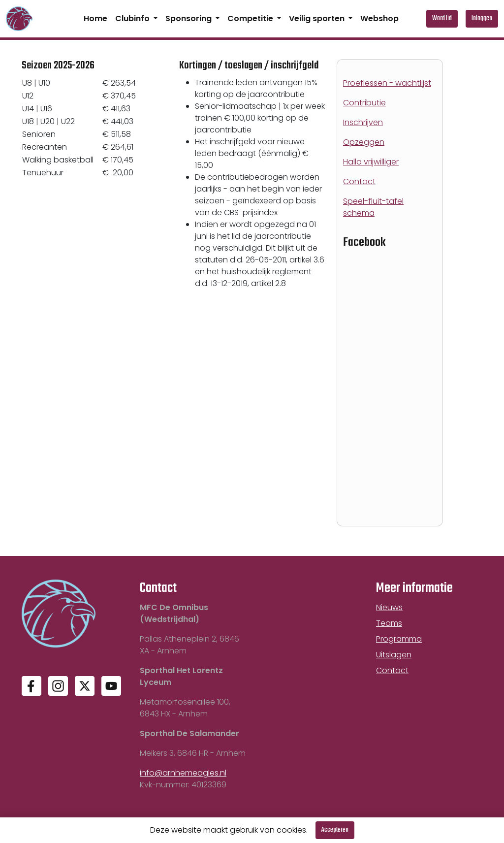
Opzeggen (364, 142)
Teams (389, 623)
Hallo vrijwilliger (371, 162)
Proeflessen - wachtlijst (387, 83)
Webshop (379, 18)
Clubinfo (133, 18)
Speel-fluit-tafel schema (373, 207)
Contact (359, 181)
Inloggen (482, 18)
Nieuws (389, 607)
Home (95, 18)
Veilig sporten (318, 18)
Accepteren (335, 830)
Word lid (442, 18)
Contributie (364, 103)
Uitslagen (394, 655)
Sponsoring (189, 18)
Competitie (251, 18)
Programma (399, 639)
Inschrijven (363, 122)
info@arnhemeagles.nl (183, 773)
